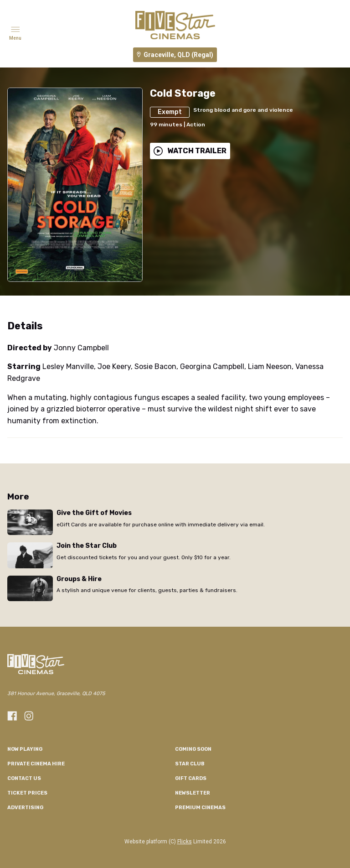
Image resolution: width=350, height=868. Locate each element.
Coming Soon (193, 749)
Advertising (25, 808)
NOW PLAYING (25, 749)
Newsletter (193, 793)
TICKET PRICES (27, 793)
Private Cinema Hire (36, 764)
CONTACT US (24, 778)
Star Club (190, 764)
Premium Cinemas (200, 808)
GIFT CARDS (191, 778)
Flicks (185, 842)
